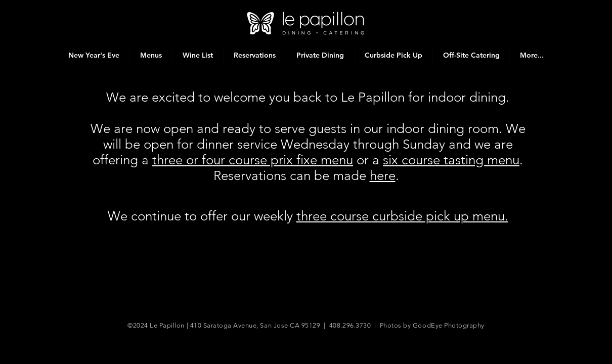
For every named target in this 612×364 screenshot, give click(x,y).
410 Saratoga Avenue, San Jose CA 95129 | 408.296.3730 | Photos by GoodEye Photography (337, 325)
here (383, 176)
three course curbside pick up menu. (402, 216)
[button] (151, 55)
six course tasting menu (451, 160)
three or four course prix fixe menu (253, 160)
